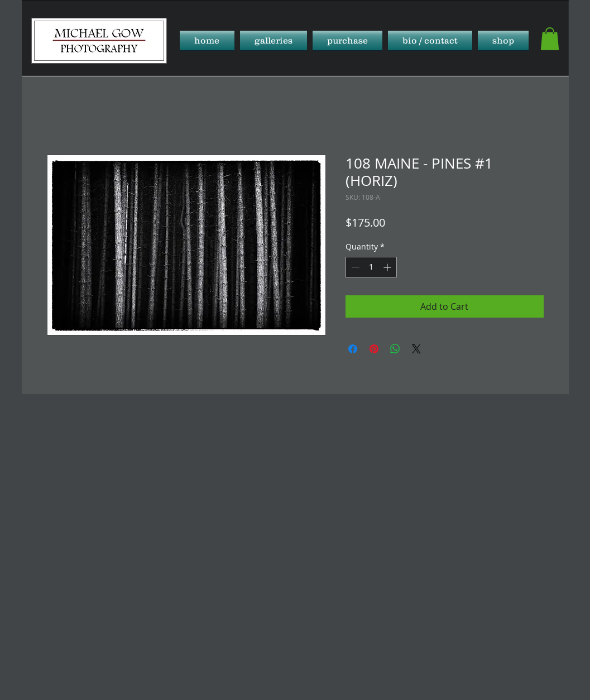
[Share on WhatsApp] (395, 349)
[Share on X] (416, 349)
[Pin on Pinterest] (374, 349)
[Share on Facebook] (353, 349)
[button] (274, 40)
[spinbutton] (371, 267)
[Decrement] (354, 267)
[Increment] (388, 267)
